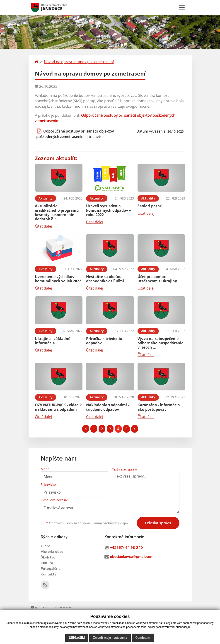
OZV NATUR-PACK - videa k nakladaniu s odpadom (58, 407)
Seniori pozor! (150, 206)
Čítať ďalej (43, 226)
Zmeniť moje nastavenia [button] (110, 638)
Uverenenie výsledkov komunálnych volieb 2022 (58, 279)
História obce (52, 552)
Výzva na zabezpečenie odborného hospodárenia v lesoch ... (161, 343)
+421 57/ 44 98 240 (126, 548)
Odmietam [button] (143, 638)
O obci (46, 546)
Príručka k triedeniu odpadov (104, 341)
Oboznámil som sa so (87, 523)
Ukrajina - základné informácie (53, 341)
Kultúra (47, 563)
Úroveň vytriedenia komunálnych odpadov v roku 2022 (109, 210)
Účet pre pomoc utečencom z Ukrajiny (157, 279)
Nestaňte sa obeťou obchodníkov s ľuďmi (105, 279)
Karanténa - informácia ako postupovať (159, 407)
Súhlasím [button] (77, 638)
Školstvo (48, 557)
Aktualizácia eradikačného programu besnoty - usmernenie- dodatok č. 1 (57, 212)
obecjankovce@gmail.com (132, 557)
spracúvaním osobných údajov (105, 523)
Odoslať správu (158, 523)
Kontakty (48, 574)
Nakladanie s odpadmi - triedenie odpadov (108, 407)
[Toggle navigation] (182, 7)
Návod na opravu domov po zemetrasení (79, 62)
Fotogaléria (51, 569)
